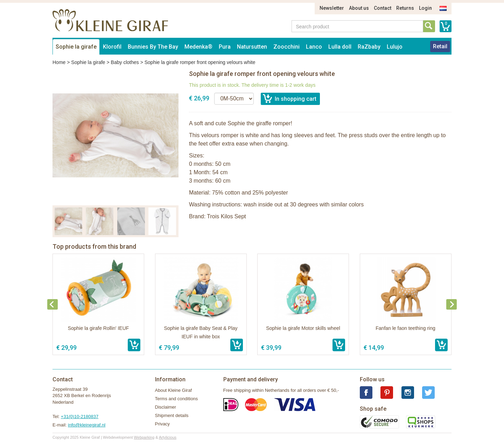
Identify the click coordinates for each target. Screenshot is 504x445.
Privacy (163, 424)
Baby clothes (125, 62)
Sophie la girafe (76, 47)
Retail (440, 46)
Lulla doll (340, 47)
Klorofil (112, 47)
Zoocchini (286, 47)
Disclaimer (166, 407)
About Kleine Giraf (174, 390)
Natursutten (252, 47)
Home (59, 62)
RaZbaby (369, 47)
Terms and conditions (177, 399)
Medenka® (198, 47)
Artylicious (168, 437)
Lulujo (395, 47)
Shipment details (172, 415)
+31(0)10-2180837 (80, 416)
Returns (405, 8)
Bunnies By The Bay (153, 47)
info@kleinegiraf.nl (87, 425)
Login (425, 8)
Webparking (144, 437)
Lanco (314, 47)
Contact (383, 8)
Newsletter (332, 8)
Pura (225, 47)
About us (359, 8)
